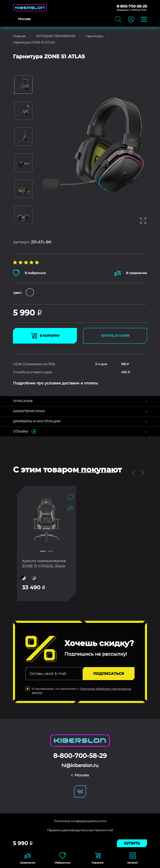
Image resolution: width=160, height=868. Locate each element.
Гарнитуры (94, 36)
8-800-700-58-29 (132, 6)
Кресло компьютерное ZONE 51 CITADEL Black (44, 563)
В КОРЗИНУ (45, 336)
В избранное (29, 273)
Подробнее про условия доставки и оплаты (55, 383)
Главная (19, 36)
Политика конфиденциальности (80, 821)
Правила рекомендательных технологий (80, 830)
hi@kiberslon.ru (80, 765)
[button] (43, 551)
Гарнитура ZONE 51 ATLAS (34, 42)
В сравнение (131, 273)
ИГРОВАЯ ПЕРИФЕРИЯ (56, 36)
